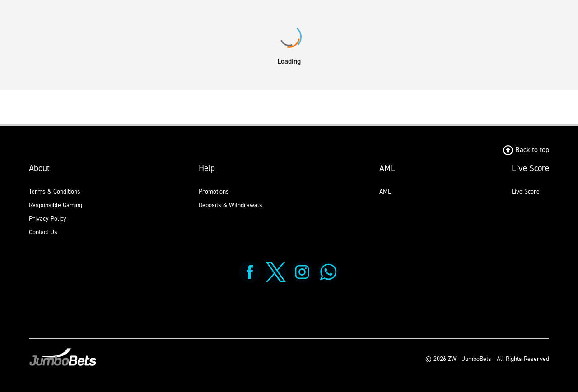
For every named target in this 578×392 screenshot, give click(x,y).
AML (385, 191)
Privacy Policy (48, 219)
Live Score (526, 191)
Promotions (214, 191)
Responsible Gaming (56, 205)
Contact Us (43, 232)
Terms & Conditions (55, 191)
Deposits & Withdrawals (231, 205)
